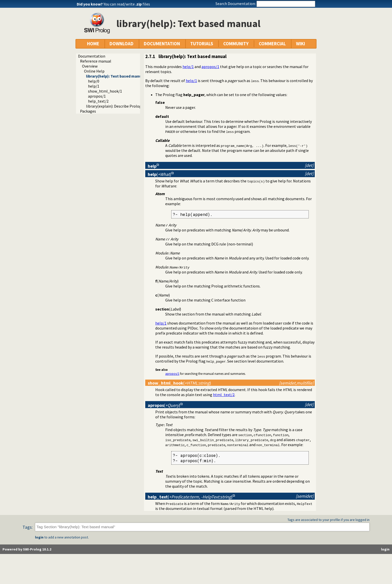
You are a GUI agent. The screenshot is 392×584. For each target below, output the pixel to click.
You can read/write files (127, 4)
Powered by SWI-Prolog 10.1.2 (27, 549)
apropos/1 (97, 96)
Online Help (94, 71)
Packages (88, 111)
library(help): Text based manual (115, 76)
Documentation (92, 56)
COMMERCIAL (272, 44)
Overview (90, 66)
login (39, 537)
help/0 (94, 81)
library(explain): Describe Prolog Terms (120, 106)
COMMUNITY (236, 44)
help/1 (94, 86)
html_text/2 (224, 395)
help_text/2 (98, 101)
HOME (93, 44)
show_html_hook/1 (105, 91)
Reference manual (96, 61)
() (159, 174)
